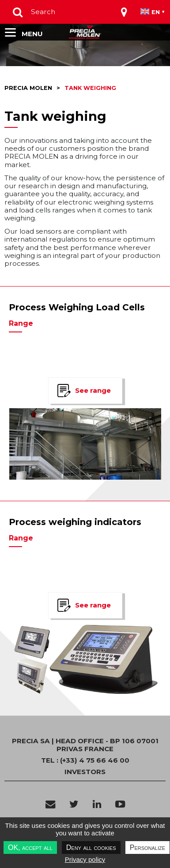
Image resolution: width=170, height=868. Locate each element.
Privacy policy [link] (85, 859)
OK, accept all (30, 848)
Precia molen (28, 88)
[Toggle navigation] (124, 12)
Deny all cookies (91, 848)
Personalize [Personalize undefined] (147, 848)
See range (93, 390)
